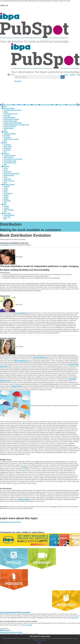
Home (4, 106)
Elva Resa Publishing (40, 357)
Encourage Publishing (20, 313)
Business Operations (72, 105)
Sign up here (29, 625)
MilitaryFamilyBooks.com (22, 361)
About (66, 75)
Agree (39, 642)
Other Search (18, 81)
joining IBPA (75, 618)
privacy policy (42, 640)
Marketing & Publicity (45, 105)
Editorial (21, 105)
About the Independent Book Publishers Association (15, 612)
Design (15, 105)
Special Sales (17, 522)
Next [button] (77, 105)
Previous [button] (3, 105)
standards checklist (24, 499)
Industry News (61, 105)
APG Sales (24, 467)
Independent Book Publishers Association (11, 632)
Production (28, 105)
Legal (54, 105)
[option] (15, 105)
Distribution (35, 105)
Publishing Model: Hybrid (7, 522)
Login (79, 75)
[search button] (63, 77)
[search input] (37, 77)
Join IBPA (72, 75)
